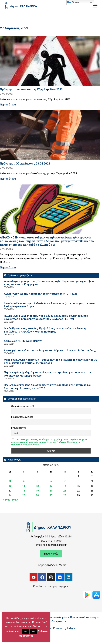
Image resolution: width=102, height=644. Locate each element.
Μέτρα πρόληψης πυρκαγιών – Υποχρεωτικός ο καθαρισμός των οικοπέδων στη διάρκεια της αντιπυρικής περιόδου (51, 362)
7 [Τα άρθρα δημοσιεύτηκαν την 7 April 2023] (65, 481)
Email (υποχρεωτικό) (22, 417)
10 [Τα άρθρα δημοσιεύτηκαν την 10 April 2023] (10, 486)
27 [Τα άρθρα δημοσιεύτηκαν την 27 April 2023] (51, 495)
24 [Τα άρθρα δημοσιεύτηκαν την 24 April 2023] (10, 495)
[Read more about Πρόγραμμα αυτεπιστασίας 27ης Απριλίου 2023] (50, 61)
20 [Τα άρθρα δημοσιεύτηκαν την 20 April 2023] (51, 491)
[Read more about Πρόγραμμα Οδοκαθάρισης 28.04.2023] (50, 135)
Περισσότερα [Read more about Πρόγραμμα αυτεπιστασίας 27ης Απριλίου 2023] (8, 105)
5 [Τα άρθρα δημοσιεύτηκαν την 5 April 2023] (37, 481)
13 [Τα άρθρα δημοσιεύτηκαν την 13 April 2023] (51, 486)
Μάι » (15, 500)
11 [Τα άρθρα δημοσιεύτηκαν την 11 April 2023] (24, 486)
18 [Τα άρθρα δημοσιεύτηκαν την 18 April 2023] (24, 491)
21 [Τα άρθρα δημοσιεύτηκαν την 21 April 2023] (65, 491)
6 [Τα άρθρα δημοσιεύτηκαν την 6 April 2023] (51, 481)
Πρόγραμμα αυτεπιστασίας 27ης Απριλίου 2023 (31, 89)
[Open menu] (95, 6)
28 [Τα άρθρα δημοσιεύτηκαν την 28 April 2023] (65, 495)
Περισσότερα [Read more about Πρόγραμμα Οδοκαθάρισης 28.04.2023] (8, 179)
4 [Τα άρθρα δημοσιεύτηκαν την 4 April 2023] (24, 481)
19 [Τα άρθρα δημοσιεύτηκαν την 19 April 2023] (37, 491)
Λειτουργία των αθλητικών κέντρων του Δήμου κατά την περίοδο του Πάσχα (51, 350)
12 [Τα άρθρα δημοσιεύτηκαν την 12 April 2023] (37, 486)
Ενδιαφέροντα (19, 428)
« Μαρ (7, 500)
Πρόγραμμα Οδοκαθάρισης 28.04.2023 (25, 163)
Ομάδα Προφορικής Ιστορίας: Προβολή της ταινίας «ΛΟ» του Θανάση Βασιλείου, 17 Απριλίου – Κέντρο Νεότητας (45, 330)
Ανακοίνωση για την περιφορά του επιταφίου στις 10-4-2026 (41, 294)
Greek (73, 3)
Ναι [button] (25, 631)
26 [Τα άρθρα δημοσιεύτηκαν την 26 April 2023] (37, 495)
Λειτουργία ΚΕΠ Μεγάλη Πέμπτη (23, 341)
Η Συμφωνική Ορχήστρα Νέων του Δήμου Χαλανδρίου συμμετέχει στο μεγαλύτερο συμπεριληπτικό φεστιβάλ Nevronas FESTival (46, 317)
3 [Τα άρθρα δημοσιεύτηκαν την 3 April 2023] (10, 481)
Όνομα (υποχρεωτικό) (23, 406)
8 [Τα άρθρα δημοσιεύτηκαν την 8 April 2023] (78, 481)
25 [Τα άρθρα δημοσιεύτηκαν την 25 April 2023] (24, 495)
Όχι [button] (34, 631)
